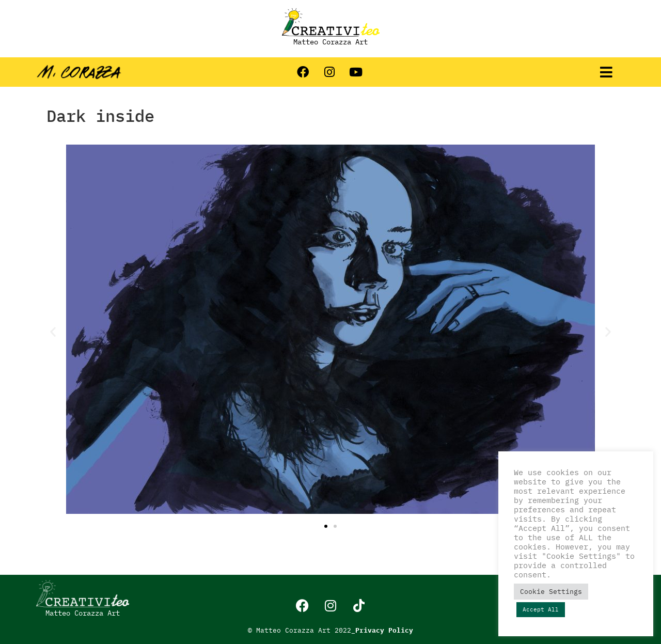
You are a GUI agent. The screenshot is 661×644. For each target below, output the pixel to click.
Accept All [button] (541, 609)
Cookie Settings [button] (551, 592)
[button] (606, 72)
